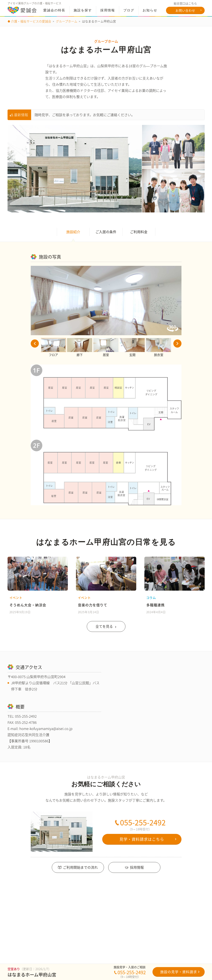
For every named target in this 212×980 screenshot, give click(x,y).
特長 (54, 10)
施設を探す (83, 10)
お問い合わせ (185, 10)
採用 (107, 10)
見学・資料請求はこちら (142, 843)
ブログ (129, 10)
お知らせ (150, 10)
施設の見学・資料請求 (179, 972)
